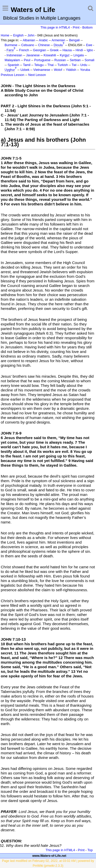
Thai (50, 65)
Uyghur (10, 70)
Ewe (89, 45)
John (31, 35)
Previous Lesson (13, 75)
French (24, 50)
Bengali (74, 40)
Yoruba (85, 70)
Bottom (88, 27)
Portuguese (42, 60)
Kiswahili (50, 55)
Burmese (11, 45)
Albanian (29, 40)
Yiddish (71, 70)
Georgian (40, 50)
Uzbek (25, 70)
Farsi (10, 50)
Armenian (58, 40)
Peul (27, 60)
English (18, 35)
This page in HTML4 (55, 27)
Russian (60, 60)
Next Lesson (37, 75)
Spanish (13, 65)
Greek (54, 50)
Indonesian (14, 55)
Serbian (75, 60)
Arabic (43, 40)
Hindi (79, 50)
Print (76, 27)
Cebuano (28, 45)
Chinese (44, 45)
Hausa (67, 50)
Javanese (33, 55)
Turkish (63, 65)
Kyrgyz (65, 55)
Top (90, 850)
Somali (90, 60)
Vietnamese (42, 70)
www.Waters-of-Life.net (49, 856)
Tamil (27, 65)
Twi (74, 65)
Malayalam (12, 60)
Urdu (84, 65)
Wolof (58, 70)
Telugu (39, 65)
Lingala (79, 55)
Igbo (90, 50)
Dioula (58, 45)
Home (5, 35)
